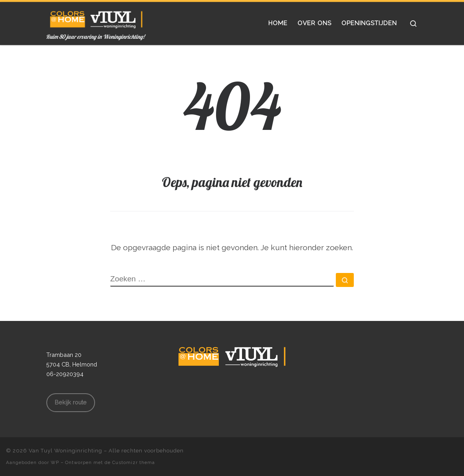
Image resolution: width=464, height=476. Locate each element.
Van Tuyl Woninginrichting (65, 451)
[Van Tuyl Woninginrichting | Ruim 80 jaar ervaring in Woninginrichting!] (96, 18)
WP (55, 462)
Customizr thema (134, 462)
